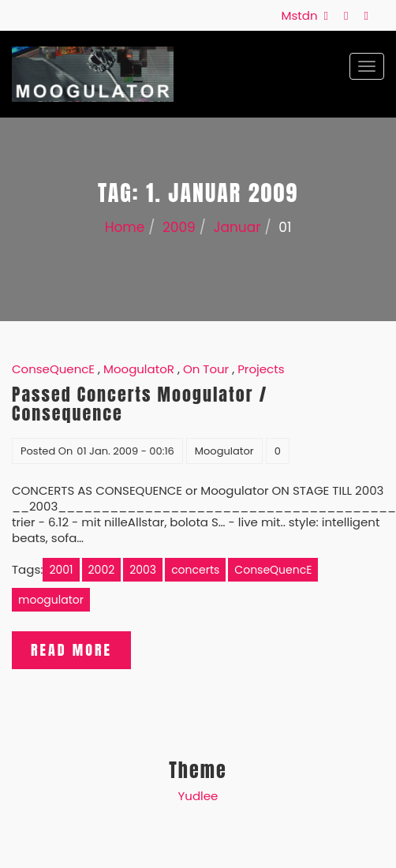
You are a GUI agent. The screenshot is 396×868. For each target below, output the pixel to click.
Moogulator (224, 451)
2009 (179, 227)
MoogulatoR (139, 369)
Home (125, 227)
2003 (143, 570)
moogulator (51, 600)
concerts (195, 570)
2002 (102, 570)
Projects (261, 369)
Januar (237, 227)
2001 (61, 570)
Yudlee (198, 796)
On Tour (206, 369)
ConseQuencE (53, 369)
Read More (71, 650)
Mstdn (303, 15)
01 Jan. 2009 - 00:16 (125, 451)
